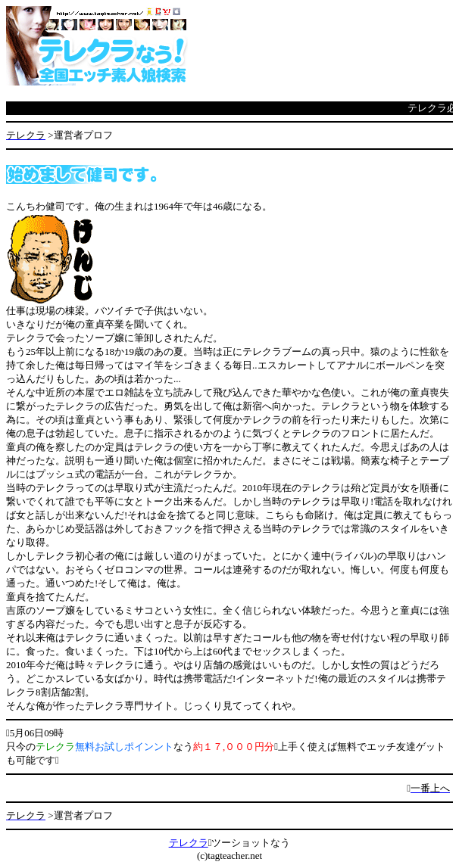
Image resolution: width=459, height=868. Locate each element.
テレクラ (189, 843)
